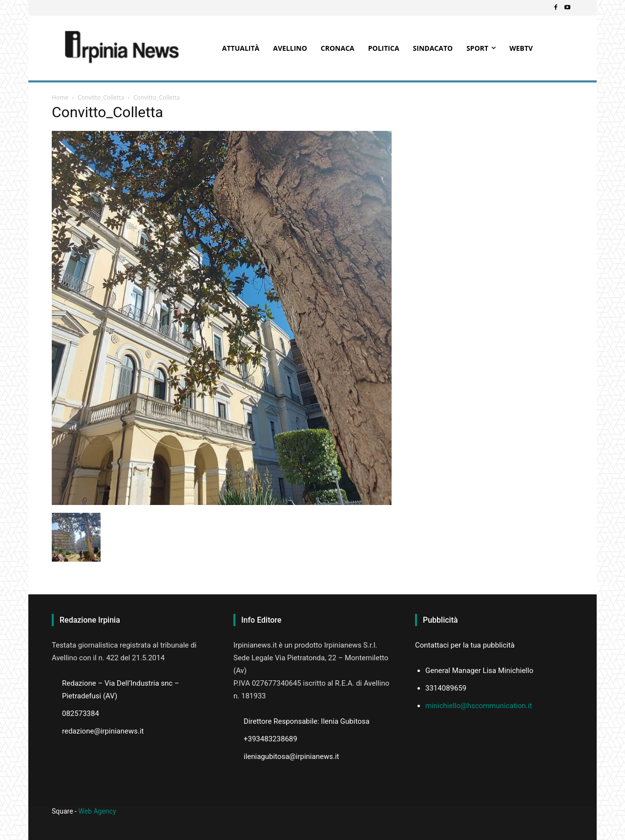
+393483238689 (271, 739)
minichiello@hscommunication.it (479, 706)
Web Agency (97, 811)
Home (60, 97)
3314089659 (446, 688)
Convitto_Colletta (101, 97)
